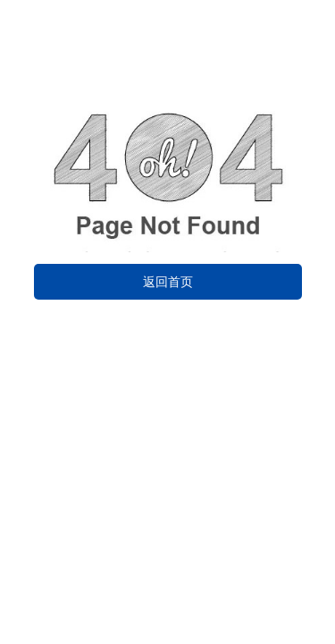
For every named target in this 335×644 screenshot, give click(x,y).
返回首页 (168, 282)
